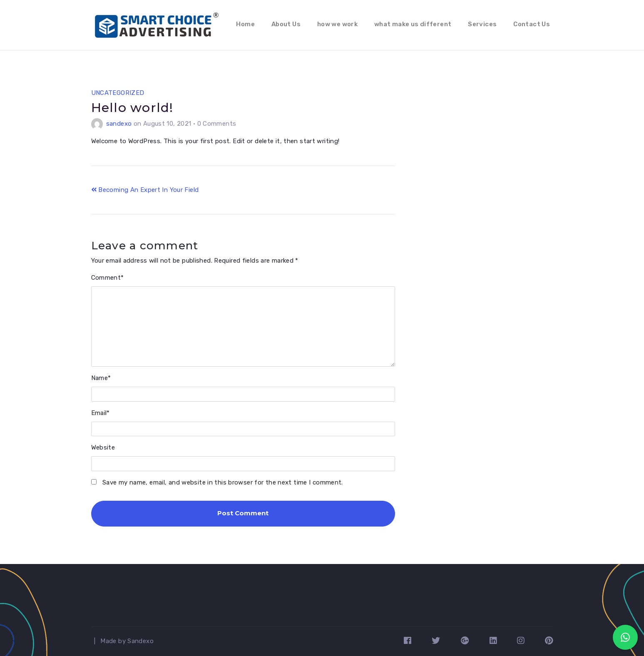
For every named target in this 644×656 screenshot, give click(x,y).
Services (482, 24)
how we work (337, 24)
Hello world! (132, 108)
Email (101, 413)
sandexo (119, 124)
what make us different (413, 24)
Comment (108, 278)
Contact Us (532, 24)
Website (103, 447)
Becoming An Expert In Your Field (145, 190)
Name (101, 378)
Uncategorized (118, 93)
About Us (286, 24)
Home (245, 24)
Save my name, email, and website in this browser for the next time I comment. (223, 482)
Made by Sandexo (127, 641)
